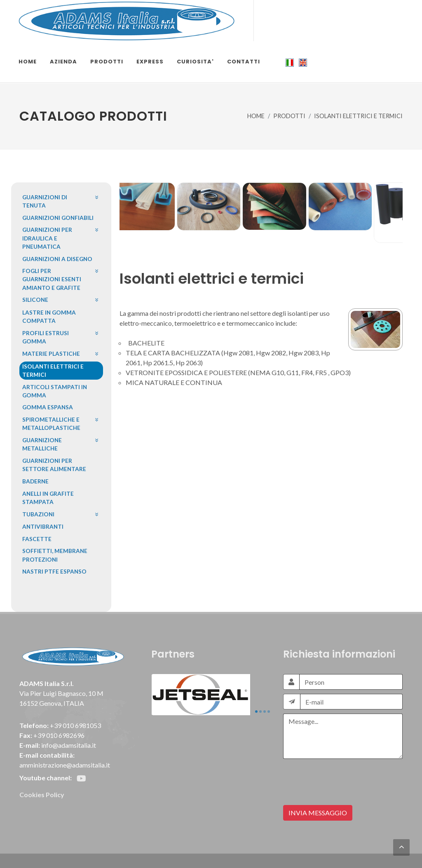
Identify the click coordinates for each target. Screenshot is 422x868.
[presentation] (346, 779)
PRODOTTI (289, 116)
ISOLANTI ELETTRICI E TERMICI (358, 116)
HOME (256, 116)
